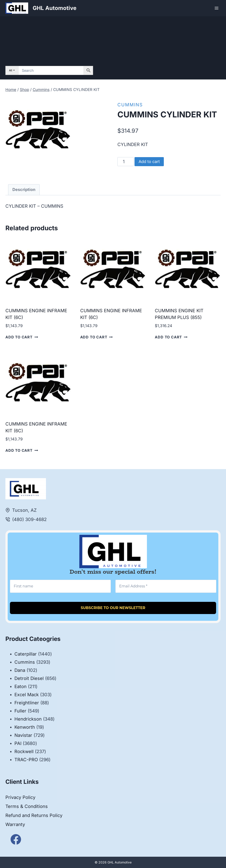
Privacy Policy (20, 797)
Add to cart (149, 162)
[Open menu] (216, 8)
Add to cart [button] (22, 337)
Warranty (15, 824)
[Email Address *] (166, 586)
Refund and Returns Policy (34, 815)
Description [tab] (24, 190)
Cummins (130, 105)
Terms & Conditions (27, 806)
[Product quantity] (126, 162)
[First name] (60, 586)
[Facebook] (16, 839)
